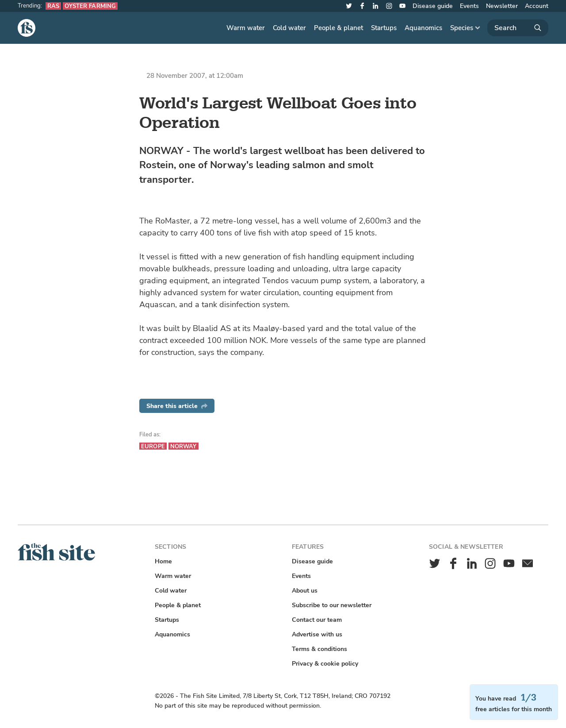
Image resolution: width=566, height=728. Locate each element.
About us (305, 591)
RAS (53, 6)
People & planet (338, 28)
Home (163, 561)
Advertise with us (317, 634)
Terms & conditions (319, 649)
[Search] (518, 28)
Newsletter (502, 6)
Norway (184, 446)
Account (537, 6)
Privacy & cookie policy (325, 664)
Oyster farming (90, 6)
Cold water (289, 28)
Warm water (246, 28)
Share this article (177, 406)
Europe (153, 446)
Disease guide (433, 6)
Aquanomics (423, 28)
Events (469, 6)
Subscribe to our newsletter (332, 605)
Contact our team (317, 620)
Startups (384, 28)
